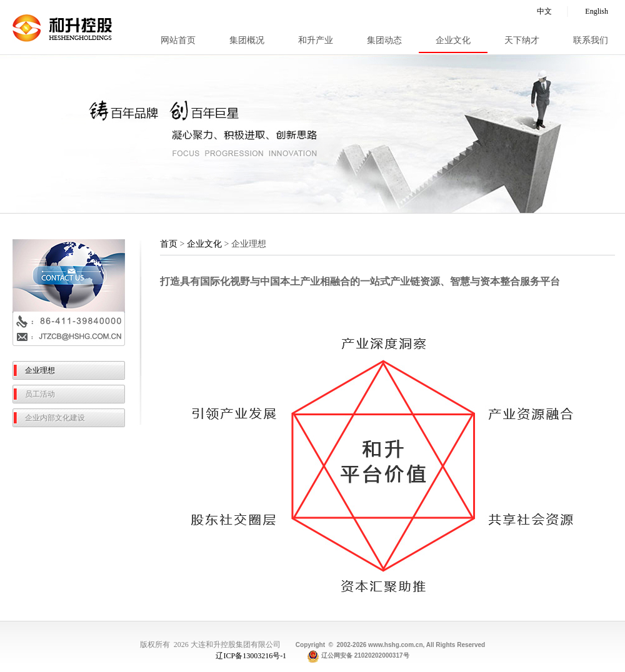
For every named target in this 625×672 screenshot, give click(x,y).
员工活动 (40, 394)
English (597, 11)
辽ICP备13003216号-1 (252, 655)
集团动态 (384, 40)
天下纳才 (522, 40)
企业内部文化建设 (55, 418)
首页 (169, 244)
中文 (544, 11)
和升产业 (316, 40)
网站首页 (178, 40)
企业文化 (453, 40)
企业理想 (40, 370)
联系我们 (591, 40)
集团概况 (247, 40)
